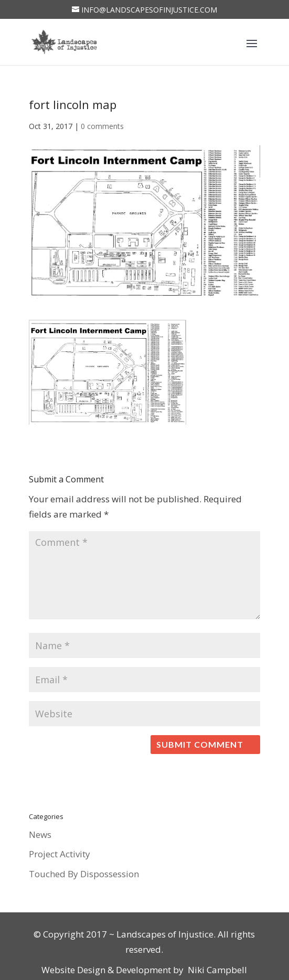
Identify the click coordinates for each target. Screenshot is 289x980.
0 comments (102, 126)
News (40, 834)
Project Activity (60, 854)
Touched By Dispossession (84, 874)
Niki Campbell (216, 970)
